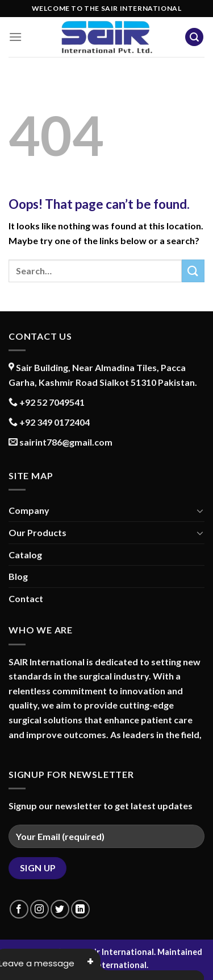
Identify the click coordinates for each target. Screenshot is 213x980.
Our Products (37, 532)
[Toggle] (200, 510)
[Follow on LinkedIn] (80, 909)
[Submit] (193, 271)
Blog (18, 576)
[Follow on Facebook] (19, 909)
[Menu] (15, 37)
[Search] (194, 37)
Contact (26, 598)
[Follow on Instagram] (39, 909)
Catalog (25, 555)
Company (29, 510)
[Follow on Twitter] (60, 909)
